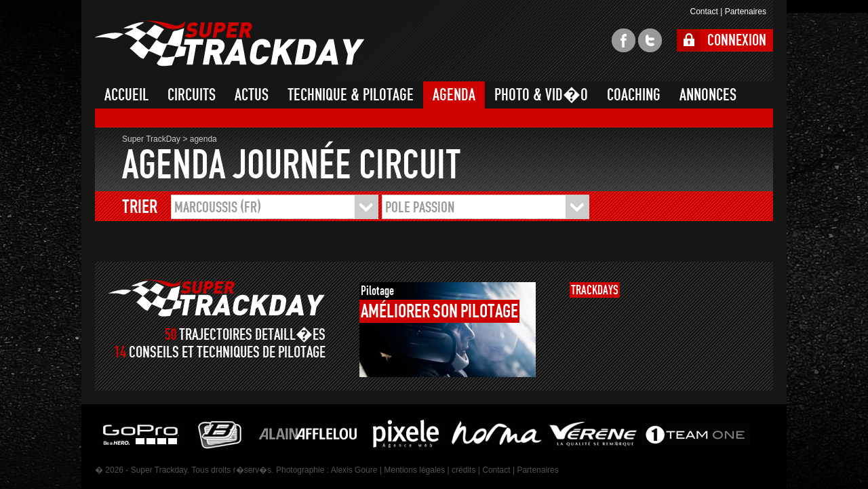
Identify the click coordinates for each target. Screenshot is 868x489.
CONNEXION (737, 40)
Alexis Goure (354, 470)
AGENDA (454, 95)
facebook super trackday (624, 40)
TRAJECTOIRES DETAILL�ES (252, 335)
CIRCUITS (192, 95)
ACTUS (252, 95)
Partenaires (746, 12)
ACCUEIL (126, 95)
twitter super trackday (650, 40)
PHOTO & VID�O (541, 95)
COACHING (634, 95)
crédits (463, 470)
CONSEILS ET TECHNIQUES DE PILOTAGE (227, 352)
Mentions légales (414, 470)
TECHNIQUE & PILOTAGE (351, 95)
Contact (704, 12)
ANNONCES (708, 95)
